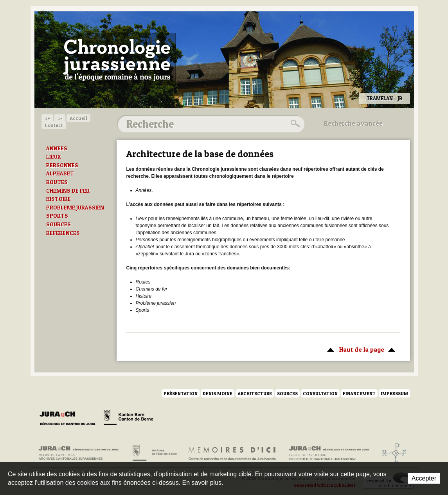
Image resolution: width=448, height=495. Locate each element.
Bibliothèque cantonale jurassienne (329, 453)
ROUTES (57, 182)
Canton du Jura (70, 419)
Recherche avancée (353, 123)
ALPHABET (60, 173)
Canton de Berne (128, 419)
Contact (54, 125)
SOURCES (58, 224)
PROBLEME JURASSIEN (75, 208)
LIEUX (54, 157)
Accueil (78, 118)
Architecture (255, 393)
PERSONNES (62, 165)
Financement (359, 393)
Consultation (320, 393)
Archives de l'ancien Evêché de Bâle (392, 453)
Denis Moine (218, 393)
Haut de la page (360, 349)
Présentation (181, 393)
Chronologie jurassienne (117, 59)
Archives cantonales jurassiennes (82, 453)
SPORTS (57, 216)
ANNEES (57, 148)
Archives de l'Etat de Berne (154, 453)
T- (60, 118)
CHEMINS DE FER (68, 191)
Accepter (424, 478)
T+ (47, 118)
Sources (287, 393)
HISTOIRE (58, 199)
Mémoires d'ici (233, 453)
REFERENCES (63, 233)
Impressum (394, 393)
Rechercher (294, 124)
